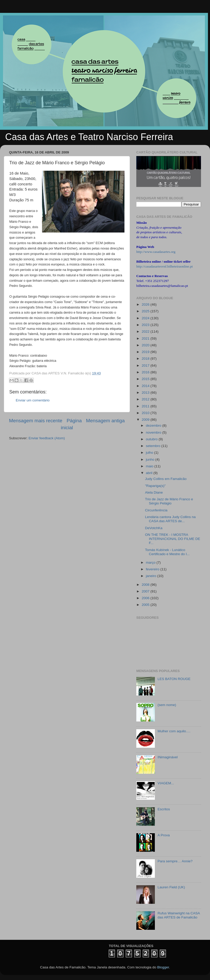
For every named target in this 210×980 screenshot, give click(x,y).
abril (150, 473)
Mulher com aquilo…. (174, 731)
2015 (146, 379)
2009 (146, 420)
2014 (146, 386)
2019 (146, 352)
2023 (146, 325)
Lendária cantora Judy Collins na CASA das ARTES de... (170, 519)
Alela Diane (154, 492)
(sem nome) (167, 705)
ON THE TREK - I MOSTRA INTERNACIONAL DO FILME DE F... (173, 539)
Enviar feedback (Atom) (47, 438)
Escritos (164, 809)
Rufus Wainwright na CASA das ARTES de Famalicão (179, 915)
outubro (152, 439)
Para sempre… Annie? (175, 861)
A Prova (163, 835)
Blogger (163, 967)
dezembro (154, 425)
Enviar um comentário (33, 400)
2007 (146, 591)
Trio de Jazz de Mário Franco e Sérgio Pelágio (169, 501)
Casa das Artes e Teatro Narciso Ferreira (89, 137)
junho (151, 459)
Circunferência (156, 510)
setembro (154, 446)
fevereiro (153, 569)
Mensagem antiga (105, 421)
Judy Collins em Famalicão (166, 479)
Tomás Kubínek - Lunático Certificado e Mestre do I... (167, 552)
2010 (146, 413)
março (151, 562)
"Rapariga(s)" (155, 486)
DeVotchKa (154, 528)
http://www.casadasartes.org (156, 252)
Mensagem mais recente (36, 421)
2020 (146, 345)
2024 (146, 318)
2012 (146, 399)
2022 (146, 332)
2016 (146, 372)
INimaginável (167, 757)
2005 (146, 605)
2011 (146, 406)
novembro (154, 432)
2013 (146, 393)
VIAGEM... (166, 783)
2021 (146, 338)
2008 (146, 585)
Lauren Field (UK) (171, 887)
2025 (146, 311)
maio (150, 466)
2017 (146, 366)
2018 (146, 359)
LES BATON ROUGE (174, 679)
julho (150, 453)
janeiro (152, 576)
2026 (146, 304)
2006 (146, 598)
